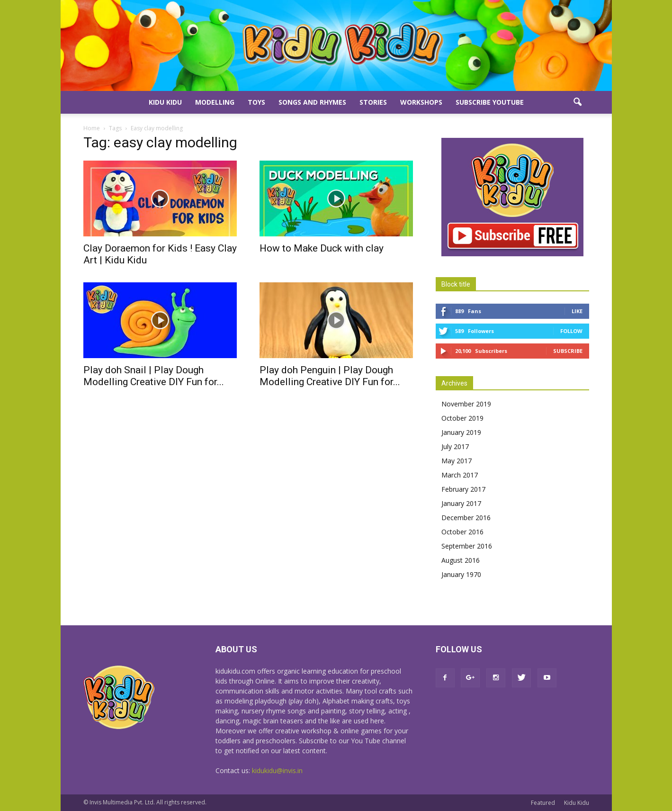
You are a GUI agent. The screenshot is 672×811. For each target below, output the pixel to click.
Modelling (215, 102)
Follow (571, 331)
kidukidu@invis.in (277, 770)
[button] (578, 102)
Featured (543, 803)
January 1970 (461, 574)
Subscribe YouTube (490, 102)
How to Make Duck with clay (322, 248)
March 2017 (460, 475)
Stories (373, 102)
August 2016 (461, 560)
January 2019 (461, 432)
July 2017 (455, 446)
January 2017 (461, 503)
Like (577, 311)
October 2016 (462, 532)
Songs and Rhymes (312, 102)
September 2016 (467, 546)
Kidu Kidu (165, 102)
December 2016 (466, 518)
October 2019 (462, 418)
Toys (256, 102)
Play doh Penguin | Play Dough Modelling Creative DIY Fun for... (330, 376)
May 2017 (457, 461)
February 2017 (463, 489)
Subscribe (568, 351)
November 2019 (466, 404)
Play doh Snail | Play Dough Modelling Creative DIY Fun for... (154, 376)
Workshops (421, 102)
